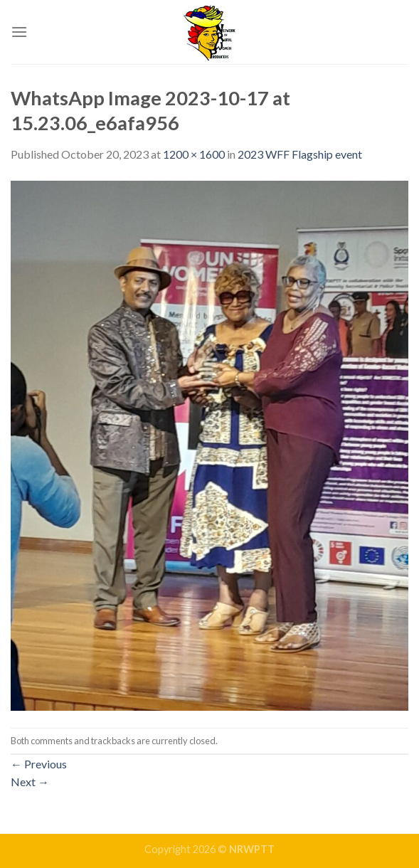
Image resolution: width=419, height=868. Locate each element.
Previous (39, 764)
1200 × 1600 (194, 154)
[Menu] (19, 32)
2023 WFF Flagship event (300, 154)
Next (30, 782)
